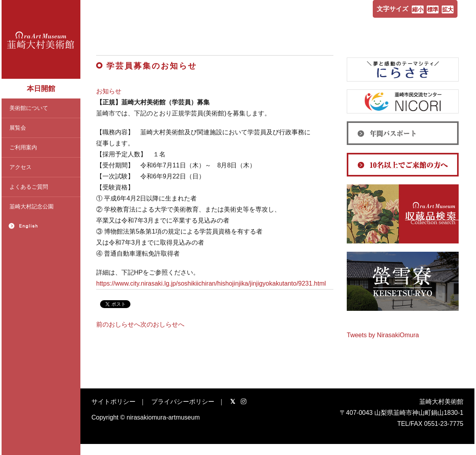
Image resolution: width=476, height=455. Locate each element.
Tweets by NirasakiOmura (383, 335)
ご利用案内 (23, 147)
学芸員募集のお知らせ (152, 66)
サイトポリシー (113, 402)
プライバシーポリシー (183, 402)
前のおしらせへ (118, 324)
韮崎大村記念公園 (32, 206)
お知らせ (109, 91)
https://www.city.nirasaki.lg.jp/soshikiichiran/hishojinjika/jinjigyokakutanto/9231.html (211, 283)
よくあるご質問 (29, 187)
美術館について (29, 108)
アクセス (20, 167)
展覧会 (18, 128)
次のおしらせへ (162, 324)
